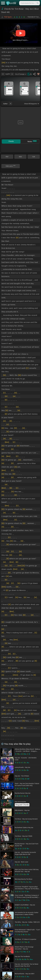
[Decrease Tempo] (3, 74)
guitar (5, 104)
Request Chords (22, 805)
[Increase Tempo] (12, 74)
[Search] (38, 3)
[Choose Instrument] (11, 104)
